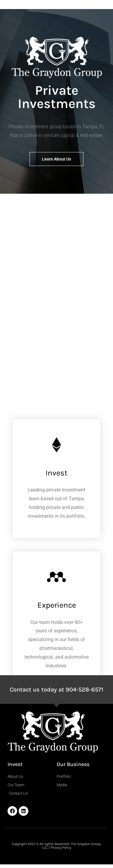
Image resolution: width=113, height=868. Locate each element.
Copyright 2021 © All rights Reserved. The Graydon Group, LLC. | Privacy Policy (56, 846)
